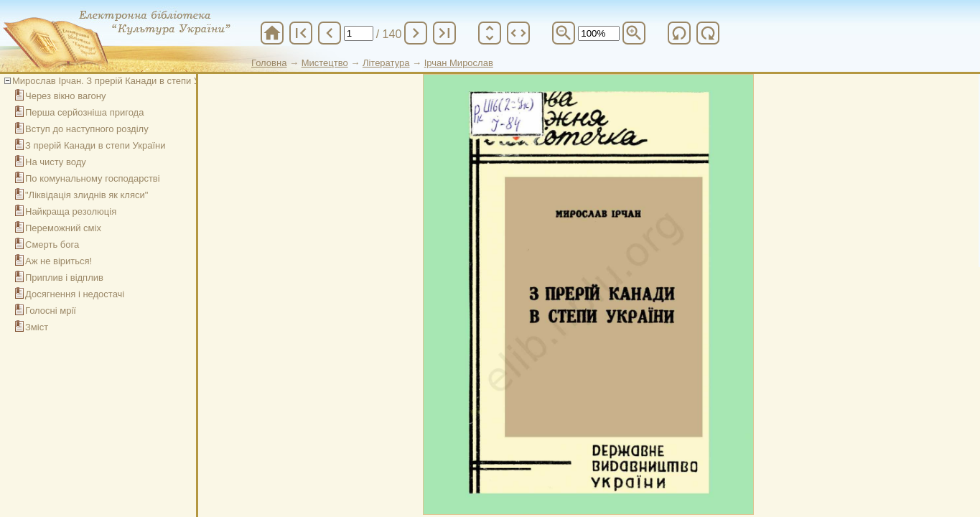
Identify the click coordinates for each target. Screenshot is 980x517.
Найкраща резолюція (71, 211)
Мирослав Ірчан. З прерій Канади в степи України (120, 81)
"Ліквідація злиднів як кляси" (87, 195)
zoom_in (634, 33)
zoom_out (564, 33)
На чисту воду (56, 162)
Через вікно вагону (66, 96)
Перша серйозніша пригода (84, 112)
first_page (301, 33)
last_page (444, 33)
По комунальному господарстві (93, 178)
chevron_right (416, 33)
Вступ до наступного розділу (87, 129)
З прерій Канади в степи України (95, 145)
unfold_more (490, 33)
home (272, 33)
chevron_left (330, 33)
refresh (679, 33)
